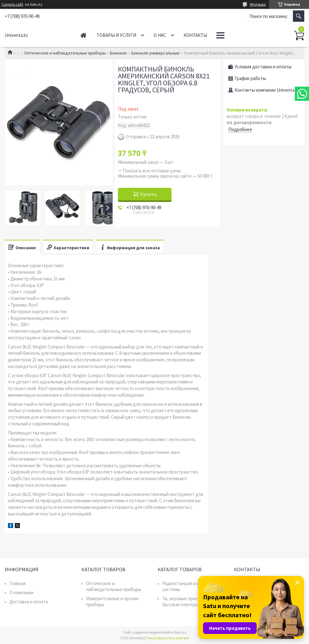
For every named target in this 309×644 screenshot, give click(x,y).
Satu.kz (180, 632)
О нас (160, 35)
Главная (83, 35)
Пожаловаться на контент (168, 638)
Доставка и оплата (29, 602)
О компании (21, 592)
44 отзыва (258, 4)
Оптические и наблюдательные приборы (65, 53)
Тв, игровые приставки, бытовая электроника (187, 601)
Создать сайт (12, 4)
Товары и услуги (116, 35)
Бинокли (118, 53)
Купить (148, 194)
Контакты (195, 35)
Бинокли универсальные (156, 53)
